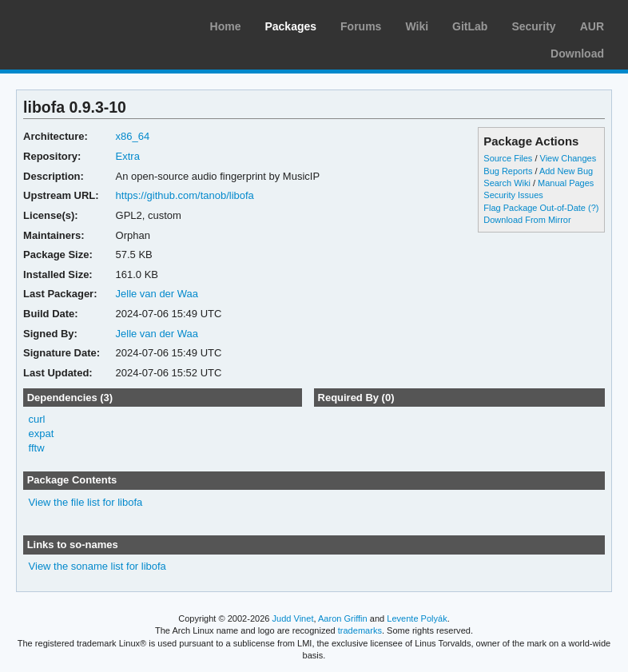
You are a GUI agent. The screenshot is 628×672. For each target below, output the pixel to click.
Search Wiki (507, 183)
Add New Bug (566, 171)
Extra (128, 156)
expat (42, 433)
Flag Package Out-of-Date (535, 208)
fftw (37, 448)
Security (533, 26)
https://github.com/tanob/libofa (185, 195)
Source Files (508, 158)
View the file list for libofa (86, 502)
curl (37, 419)
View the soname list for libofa (97, 566)
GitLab (470, 26)
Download (577, 54)
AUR (592, 26)
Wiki (417, 26)
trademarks (360, 630)
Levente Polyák (417, 618)
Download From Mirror (527, 220)
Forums (361, 26)
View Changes (568, 158)
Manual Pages (566, 183)
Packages (290, 26)
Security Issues (513, 195)
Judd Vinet (293, 618)
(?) (593, 208)
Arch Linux (88, 24)
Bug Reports (508, 171)
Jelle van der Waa (157, 294)
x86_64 (133, 136)
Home (226, 26)
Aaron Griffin (343, 618)
